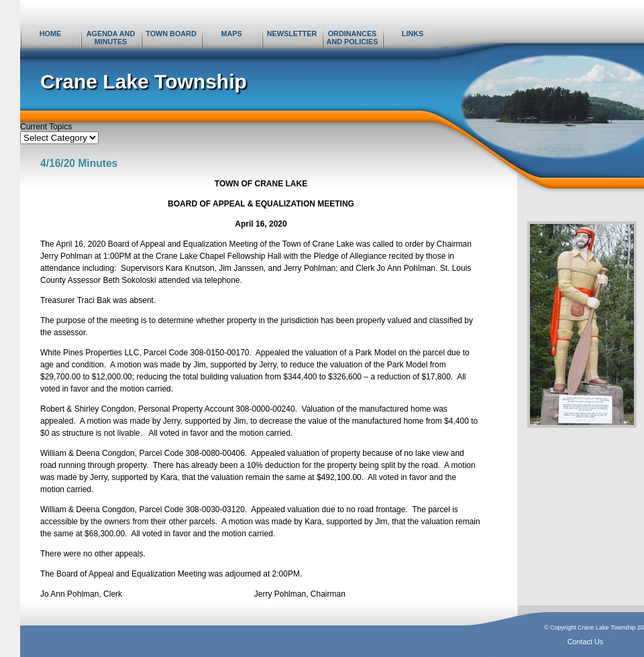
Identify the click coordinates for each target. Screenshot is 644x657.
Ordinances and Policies (353, 38)
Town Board (171, 34)
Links (413, 34)
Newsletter (292, 34)
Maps (231, 34)
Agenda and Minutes (111, 38)
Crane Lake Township (144, 81)
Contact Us (585, 642)
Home (50, 34)
